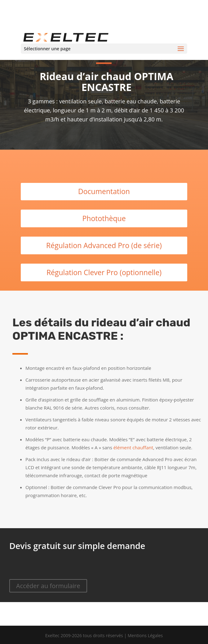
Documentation (104, 191)
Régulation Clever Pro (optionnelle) (104, 272)
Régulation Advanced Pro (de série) (104, 245)
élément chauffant (133, 447)
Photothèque (104, 218)
